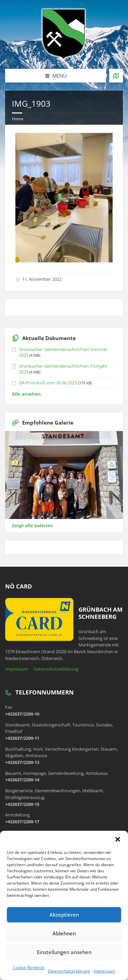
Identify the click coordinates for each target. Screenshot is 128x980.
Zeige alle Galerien (33, 525)
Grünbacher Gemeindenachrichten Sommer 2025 (63, 352)
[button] (118, 839)
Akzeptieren (64, 915)
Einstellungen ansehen (64, 952)
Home (18, 119)
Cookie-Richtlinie (29, 968)
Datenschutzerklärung (69, 971)
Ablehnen (64, 933)
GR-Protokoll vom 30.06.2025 (48, 383)
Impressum (104, 971)
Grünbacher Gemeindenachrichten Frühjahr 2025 (63, 369)
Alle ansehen (26, 394)
